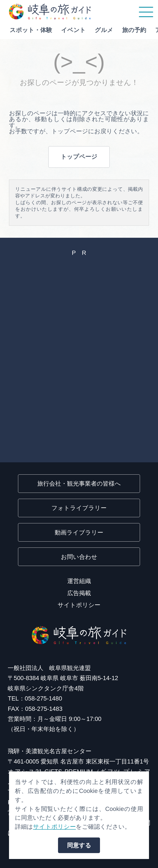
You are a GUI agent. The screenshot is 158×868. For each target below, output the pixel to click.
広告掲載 (79, 593)
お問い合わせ (79, 557)
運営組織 (79, 581)
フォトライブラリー (79, 508)
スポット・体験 (36, 30)
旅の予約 (139, 30)
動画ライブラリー (79, 532)
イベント (78, 30)
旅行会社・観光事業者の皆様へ (79, 484)
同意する (79, 845)
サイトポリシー (79, 605)
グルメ (109, 30)
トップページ (79, 157)
